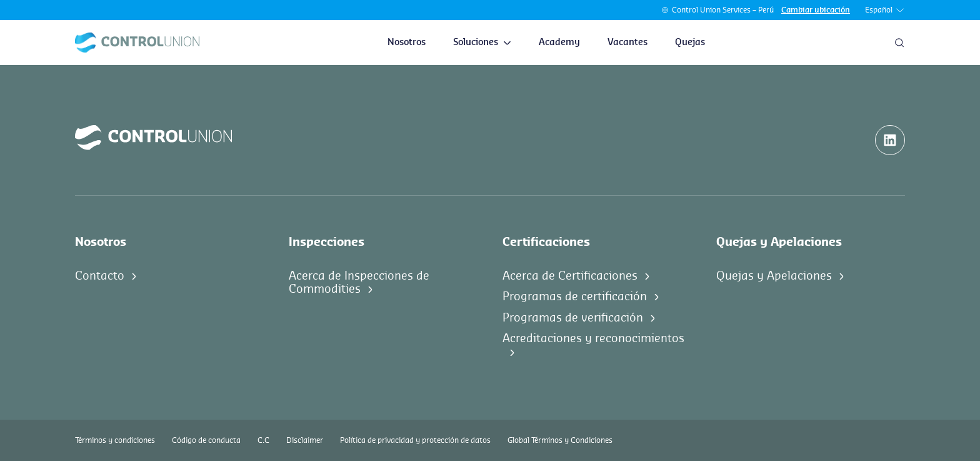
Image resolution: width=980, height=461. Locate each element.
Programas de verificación (573, 318)
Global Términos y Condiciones (560, 440)
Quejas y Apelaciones (774, 276)
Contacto (100, 276)
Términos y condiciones (115, 440)
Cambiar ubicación (816, 10)
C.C (263, 440)
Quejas (690, 43)
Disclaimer (305, 440)
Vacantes (627, 43)
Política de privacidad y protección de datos (415, 440)
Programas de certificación (575, 296)
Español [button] (885, 10)
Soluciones (482, 43)
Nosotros (407, 43)
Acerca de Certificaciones (570, 276)
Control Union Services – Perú (723, 10)
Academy (559, 43)
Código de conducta (206, 440)
